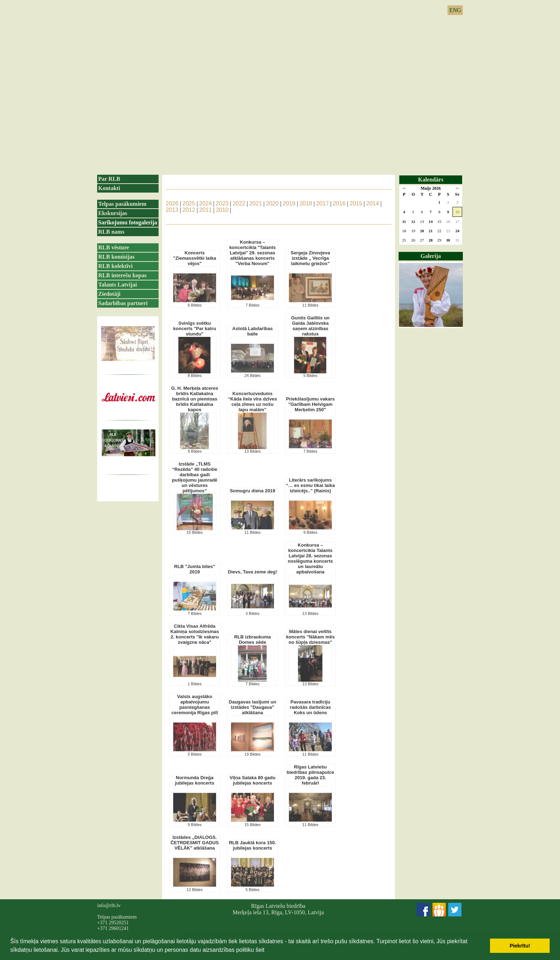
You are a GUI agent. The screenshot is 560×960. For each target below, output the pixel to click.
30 (448, 240)
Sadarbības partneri (123, 303)
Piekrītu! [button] (520, 946)
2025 (189, 203)
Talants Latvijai (117, 285)
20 (422, 231)
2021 (256, 203)
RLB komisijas (116, 257)
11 (404, 222)
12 (413, 222)
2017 (322, 203)
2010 (222, 210)
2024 (206, 203)
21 (431, 231)
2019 (289, 203)
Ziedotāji (109, 294)
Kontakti (109, 188)
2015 (356, 203)
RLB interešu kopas (122, 275)
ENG (455, 10)
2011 (206, 210)
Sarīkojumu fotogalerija (128, 222)
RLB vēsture (114, 247)
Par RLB (109, 179)
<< (404, 188)
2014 (373, 203)
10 (457, 212)
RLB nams (111, 232)
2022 (239, 203)
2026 (172, 203)
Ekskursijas (113, 213)
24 (457, 231)
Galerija (431, 256)
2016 (339, 203)
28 (431, 240)
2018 (306, 203)
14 (431, 222)
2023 (222, 203)
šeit (260, 950)
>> (457, 188)
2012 (189, 210)
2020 (272, 203)
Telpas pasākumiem (122, 204)
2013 (172, 210)
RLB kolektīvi (115, 266)
